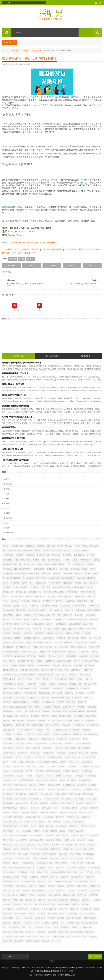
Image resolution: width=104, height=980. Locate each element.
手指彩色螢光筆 (78, 822)
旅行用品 (90, 555)
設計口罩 (6, 895)
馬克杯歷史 (52, 932)
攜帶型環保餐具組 (88, 592)
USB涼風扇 (86, 730)
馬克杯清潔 (64, 932)
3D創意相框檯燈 (93, 725)
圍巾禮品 (42, 785)
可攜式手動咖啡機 (26, 780)
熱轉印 (66, 849)
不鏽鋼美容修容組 (47, 739)
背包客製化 (41, 881)
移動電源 (82, 868)
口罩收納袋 (96, 767)
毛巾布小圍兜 (38, 615)
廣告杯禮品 (69, 693)
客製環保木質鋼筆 (58, 803)
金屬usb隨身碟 (48, 638)
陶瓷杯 (92, 914)
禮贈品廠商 (71, 868)
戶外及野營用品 (39, 822)
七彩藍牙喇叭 (21, 574)
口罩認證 (29, 776)
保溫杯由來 (58, 748)
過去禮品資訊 (85, 356)
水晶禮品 (57, 707)
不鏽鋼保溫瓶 (19, 739)
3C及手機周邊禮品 (26, 551)
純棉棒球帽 (45, 606)
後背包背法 (37, 50)
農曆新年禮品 (18, 900)
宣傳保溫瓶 (46, 808)
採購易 (5, 207)
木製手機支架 (21, 840)
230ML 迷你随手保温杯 (86, 578)
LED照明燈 (39, 730)
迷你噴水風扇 (31, 900)
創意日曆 (49, 642)
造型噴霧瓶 (64, 900)
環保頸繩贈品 (71, 656)
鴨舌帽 (84, 638)
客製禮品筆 (71, 619)
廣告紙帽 (46, 601)
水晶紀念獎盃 (67, 845)
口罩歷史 (6, 771)
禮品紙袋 (6, 619)
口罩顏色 (51, 684)
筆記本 (25, 606)
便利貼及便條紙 (58, 564)
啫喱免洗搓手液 (20, 785)
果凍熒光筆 (82, 702)
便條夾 (28, 748)
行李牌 (84, 661)
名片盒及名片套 (42, 780)
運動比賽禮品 (46, 619)
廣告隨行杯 (57, 574)
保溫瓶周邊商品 (84, 748)
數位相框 (54, 831)
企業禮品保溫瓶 (56, 744)
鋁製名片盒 (74, 909)
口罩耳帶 (66, 771)
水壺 (30, 707)
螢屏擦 (93, 881)
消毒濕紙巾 (7, 849)
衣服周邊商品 (21, 886)
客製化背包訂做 (35, 799)
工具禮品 (83, 808)
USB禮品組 (18, 734)
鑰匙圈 (32, 914)
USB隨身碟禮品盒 (10, 675)
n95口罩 (97, 638)
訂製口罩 (71, 891)
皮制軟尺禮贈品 (28, 863)
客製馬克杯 (24, 808)
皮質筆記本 (28, 633)
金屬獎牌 (85, 904)
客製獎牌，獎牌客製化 (40, 803)
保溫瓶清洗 (35, 753)
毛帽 (16, 845)
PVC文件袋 (24, 670)
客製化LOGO (21, 794)
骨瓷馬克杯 (7, 941)
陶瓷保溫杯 (67, 665)
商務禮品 (86, 551)
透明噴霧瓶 (52, 900)
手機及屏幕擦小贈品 (29, 652)
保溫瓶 (75, 560)
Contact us (95, 957)
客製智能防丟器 (22, 803)
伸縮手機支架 (8, 748)
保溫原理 (37, 748)
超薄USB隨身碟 (69, 895)
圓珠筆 (92, 642)
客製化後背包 (38, 647)
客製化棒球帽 (59, 619)
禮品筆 (38, 551)
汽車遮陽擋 (92, 845)
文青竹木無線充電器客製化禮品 (15, 835)
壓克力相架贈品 (69, 785)
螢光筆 (77, 661)
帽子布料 (25, 812)
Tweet (12, 266)
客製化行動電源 (72, 688)
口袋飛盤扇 (79, 776)
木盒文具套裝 (19, 560)
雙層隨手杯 (17, 923)
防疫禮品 (56, 665)
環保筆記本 (68, 615)
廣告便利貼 (94, 619)
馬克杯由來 (7, 937)
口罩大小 (88, 679)
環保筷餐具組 (41, 583)
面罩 (62, 923)
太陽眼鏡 (42, 790)
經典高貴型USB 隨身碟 (44, 633)
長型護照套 (41, 914)
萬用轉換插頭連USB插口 (63, 881)
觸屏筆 (69, 633)
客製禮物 (80, 803)
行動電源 (35, 619)
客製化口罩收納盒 (23, 647)
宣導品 (97, 249)
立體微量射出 (23, 872)
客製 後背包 (15, 50)
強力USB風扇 (48, 817)
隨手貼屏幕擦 (8, 918)
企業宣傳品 (73, 675)
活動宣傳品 (7, 560)
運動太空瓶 (7, 638)
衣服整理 (51, 886)
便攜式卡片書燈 (9, 679)
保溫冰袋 (6, 642)
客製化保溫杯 (8, 592)
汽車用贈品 (7, 656)
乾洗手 (30, 744)
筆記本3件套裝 (42, 872)
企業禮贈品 (69, 744)
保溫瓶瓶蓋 (61, 753)
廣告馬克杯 (7, 698)
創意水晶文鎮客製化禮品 (47, 762)
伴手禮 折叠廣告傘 (83, 744)
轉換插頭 (6, 721)
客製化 (35, 688)
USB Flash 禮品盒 (62, 670)
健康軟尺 (94, 753)
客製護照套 (91, 803)
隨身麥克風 (77, 918)
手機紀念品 (45, 698)
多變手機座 (19, 790)
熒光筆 (34, 849)
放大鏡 (45, 831)
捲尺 (18, 831)
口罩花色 (76, 771)
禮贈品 (26, 249)
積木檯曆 (31, 661)
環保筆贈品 (79, 615)
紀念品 (18, 249)
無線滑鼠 (24, 587)
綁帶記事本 (64, 877)
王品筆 (26, 854)
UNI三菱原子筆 (47, 670)
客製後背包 (85, 688)
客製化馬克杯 (79, 555)
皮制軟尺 (16, 863)
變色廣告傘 (7, 569)
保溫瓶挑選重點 (9, 427)
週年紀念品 (31, 721)
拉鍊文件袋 (88, 698)
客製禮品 (71, 803)
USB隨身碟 (57, 551)
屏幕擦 (75, 808)
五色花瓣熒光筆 (41, 744)
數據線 (62, 831)
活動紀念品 (91, 707)
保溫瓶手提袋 (23, 753)
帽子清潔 (73, 812)
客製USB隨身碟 (24, 688)
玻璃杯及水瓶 (19, 656)
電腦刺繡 (55, 923)
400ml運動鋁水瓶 (80, 606)
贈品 (5, 551)
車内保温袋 (86, 633)
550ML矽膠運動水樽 (25, 730)
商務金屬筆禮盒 (90, 684)
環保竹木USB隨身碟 (56, 656)
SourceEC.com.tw (18, 235)
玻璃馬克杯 (36, 854)
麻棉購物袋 (89, 665)
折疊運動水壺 (61, 624)
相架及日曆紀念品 (61, 863)
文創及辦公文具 (43, 555)
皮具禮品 (6, 633)
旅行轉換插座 (28, 578)
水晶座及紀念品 (39, 597)
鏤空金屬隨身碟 (20, 914)
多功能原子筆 (33, 610)
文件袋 (28, 597)
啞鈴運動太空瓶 (85, 780)
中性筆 (90, 587)
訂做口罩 (50, 891)
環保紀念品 (90, 615)
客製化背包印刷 (20, 799)
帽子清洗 (63, 812)
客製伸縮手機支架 (91, 790)
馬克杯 (87, 574)
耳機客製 (89, 564)
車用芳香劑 (93, 895)
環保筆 (60, 597)
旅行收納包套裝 (36, 835)
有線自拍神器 (8, 840)
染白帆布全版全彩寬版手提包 (14, 707)
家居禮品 (49, 647)
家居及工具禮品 (94, 610)
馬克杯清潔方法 (77, 932)
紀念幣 (90, 872)
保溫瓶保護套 (70, 748)
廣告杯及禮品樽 (33, 560)
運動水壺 (42, 721)
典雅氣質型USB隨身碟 (34, 642)
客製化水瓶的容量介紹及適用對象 (17, 417)
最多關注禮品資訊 (52, 356)
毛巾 (31, 583)
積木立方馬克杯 (9, 872)
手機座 (33, 826)
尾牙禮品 (35, 249)
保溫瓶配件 (84, 753)
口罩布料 (51, 767)
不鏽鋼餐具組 (62, 739)
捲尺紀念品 (26, 831)
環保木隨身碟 (88, 854)
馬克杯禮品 (66, 725)
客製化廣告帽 (58, 688)
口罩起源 (38, 776)
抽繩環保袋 (77, 698)
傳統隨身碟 (7, 757)
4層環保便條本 (9, 730)
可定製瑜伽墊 (91, 776)
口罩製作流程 (87, 771)
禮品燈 (51, 868)
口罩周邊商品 (18, 767)
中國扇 (85, 739)
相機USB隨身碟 (77, 863)
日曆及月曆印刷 (62, 835)
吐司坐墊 (54, 780)
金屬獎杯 (76, 904)
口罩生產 (29, 771)
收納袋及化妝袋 (17, 597)
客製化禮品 (7, 249)
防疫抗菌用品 (65, 606)
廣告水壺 (37, 817)
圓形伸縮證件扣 (54, 785)
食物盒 (48, 927)
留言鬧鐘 (16, 606)
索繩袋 (17, 877)
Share (32, 266)
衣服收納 (42, 886)
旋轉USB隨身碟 (75, 624)
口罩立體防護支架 (53, 771)
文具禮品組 (30, 555)
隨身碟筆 (51, 918)
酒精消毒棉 (28, 904)
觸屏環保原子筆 (38, 891)
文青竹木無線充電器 (75, 831)
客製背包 (26, 50)
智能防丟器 (94, 835)
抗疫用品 (50, 826)
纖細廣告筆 (7, 881)
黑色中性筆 (56, 941)
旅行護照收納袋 (48, 702)
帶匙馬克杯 (94, 808)
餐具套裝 (91, 597)
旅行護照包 (35, 702)
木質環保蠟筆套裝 (36, 840)
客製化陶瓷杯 (79, 799)
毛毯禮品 (6, 629)
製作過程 (26, 891)
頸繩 (24, 927)
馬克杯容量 (87, 927)
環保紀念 (6, 606)
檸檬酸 (90, 840)
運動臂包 (31, 665)
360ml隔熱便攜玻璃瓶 (61, 587)
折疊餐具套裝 (45, 652)
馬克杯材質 (19, 932)
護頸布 (32, 895)
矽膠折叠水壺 (19, 868)
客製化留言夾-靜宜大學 (13, 449)
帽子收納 (35, 812)
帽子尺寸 (16, 812)
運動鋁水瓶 (86, 900)
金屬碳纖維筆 (8, 909)
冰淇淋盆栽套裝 (89, 757)
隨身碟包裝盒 (40, 918)
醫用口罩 (37, 638)
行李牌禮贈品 (8, 886)
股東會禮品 (57, 249)
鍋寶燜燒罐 (7, 914)
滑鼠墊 (19, 711)
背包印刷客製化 (28, 881)
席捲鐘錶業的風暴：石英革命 (15, 373)
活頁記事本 (51, 615)
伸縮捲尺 (19, 748)
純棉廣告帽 (34, 606)
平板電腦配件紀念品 (11, 652)
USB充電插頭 (76, 670)
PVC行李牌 (34, 670)
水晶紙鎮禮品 (80, 845)
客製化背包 (7, 799)
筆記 (32, 872)
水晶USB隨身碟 (43, 845)
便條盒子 (21, 679)
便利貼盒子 (15, 601)
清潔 (16, 849)
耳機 (43, 587)
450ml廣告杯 (8, 574)
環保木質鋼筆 (35, 711)
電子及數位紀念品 (52, 725)
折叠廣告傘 (75, 569)
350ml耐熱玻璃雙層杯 (23, 569)
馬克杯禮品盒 (32, 937)
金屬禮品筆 (79, 721)
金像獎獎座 (68, 721)
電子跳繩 (45, 923)
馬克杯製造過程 (58, 937)
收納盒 (19, 615)
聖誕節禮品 (35, 716)
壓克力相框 (82, 785)
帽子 (86, 583)
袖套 (18, 891)
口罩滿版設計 (18, 771)
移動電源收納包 (94, 868)
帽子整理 (44, 812)
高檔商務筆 (19, 941)
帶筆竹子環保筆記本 (78, 647)
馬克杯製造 (45, 937)
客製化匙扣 (33, 794)
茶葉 (50, 881)
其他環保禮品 (18, 642)
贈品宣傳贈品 (90, 716)
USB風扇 (56, 734)
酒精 (59, 721)
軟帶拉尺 (6, 900)
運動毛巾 (18, 638)
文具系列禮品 (8, 555)
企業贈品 (46, 249)
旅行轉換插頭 (82, 601)
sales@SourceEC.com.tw (21, 231)
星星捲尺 (74, 835)
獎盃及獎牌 (73, 629)
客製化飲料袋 (8, 803)
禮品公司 (6, 253)
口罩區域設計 (87, 762)
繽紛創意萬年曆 (77, 877)
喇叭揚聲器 (15, 583)
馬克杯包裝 (65, 927)
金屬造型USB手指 (49, 909)
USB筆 (27, 734)
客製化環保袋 (87, 794)
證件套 (15, 895)
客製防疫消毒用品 (10, 808)
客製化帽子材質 (46, 794)
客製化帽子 (46, 574)
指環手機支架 (8, 831)
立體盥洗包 (51, 661)
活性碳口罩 (37, 629)
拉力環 (92, 826)
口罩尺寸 (42, 767)
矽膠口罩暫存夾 (9, 661)
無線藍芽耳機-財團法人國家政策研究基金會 (22, 363)
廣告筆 (95, 574)
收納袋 (6, 597)
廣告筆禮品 (67, 555)
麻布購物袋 (78, 665)
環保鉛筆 (46, 711)
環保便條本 (32, 656)
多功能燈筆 (7, 790)
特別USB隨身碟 (9, 854)
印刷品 (72, 679)
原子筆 (6, 583)
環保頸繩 (65, 858)
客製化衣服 (81, 610)
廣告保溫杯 (7, 817)
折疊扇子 (83, 826)
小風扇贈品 (65, 808)
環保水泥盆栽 (8, 858)
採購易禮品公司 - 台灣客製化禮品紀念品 (59, 975)
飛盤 (30, 927)
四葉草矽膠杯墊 (81, 642)
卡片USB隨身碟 (61, 679)
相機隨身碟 (90, 863)
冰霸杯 (13, 762)
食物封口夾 (38, 927)
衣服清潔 (70, 886)
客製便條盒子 (8, 794)
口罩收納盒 (84, 767)
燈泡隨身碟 (88, 849)
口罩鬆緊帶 (68, 776)
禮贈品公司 (60, 868)
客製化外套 (69, 610)
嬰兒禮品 (51, 790)
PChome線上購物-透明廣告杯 (16, 460)
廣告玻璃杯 (80, 693)
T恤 (90, 638)
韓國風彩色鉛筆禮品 (89, 923)
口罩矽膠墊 (39, 771)
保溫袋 (45, 679)
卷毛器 (79, 679)
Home (6, 50)
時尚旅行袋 (88, 624)
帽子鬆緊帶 (58, 693)
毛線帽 (23, 845)
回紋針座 (32, 785)
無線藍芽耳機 (78, 564)
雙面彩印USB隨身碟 (31, 923)
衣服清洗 (61, 886)
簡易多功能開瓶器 (58, 872)
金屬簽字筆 (35, 909)
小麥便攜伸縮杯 (72, 592)
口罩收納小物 (31, 684)
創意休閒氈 (31, 762)
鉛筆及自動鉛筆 (55, 583)
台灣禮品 (72, 684)
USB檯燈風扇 (74, 730)
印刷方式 (63, 762)
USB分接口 (88, 670)
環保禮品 (7, 513)
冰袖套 (6, 762)
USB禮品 (66, 560)
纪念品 (17, 881)
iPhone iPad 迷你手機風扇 (71, 734)
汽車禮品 (81, 707)
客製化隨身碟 (92, 799)
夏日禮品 (92, 785)
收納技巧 (37, 831)
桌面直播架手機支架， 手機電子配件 (60, 840)
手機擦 (41, 826)
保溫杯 (39, 564)
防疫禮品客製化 (68, 578)
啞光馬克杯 (72, 780)
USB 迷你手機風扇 (60, 730)
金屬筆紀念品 (54, 578)
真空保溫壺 (95, 656)
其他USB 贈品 (8, 610)
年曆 (90, 812)
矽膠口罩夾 (7, 868)
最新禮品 (19, 555)
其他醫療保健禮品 (55, 757)
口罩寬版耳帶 (31, 767)
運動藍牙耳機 (29, 564)
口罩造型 (42, 684)
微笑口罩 (18, 822)
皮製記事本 (17, 633)
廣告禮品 (90, 693)
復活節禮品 (7, 822)
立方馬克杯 (34, 587)
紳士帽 (25, 877)
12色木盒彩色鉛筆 (10, 670)
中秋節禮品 (20, 744)
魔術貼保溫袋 (73, 638)
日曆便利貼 (49, 835)
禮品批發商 (41, 868)
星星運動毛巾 (84, 652)
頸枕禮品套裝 (14, 927)
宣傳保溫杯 (35, 808)
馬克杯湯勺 (90, 932)
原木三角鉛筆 (74, 762)
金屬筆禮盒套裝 (22, 909)
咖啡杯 (62, 780)
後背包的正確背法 (81, 185)
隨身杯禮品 (28, 918)
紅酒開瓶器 (7, 877)
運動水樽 (51, 721)
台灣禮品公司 (71, 249)
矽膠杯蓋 (31, 868)
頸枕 (5, 927)
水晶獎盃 (47, 707)
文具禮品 (67, 551)
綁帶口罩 (54, 877)
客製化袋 (47, 592)
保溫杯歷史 (47, 748)
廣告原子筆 (7, 624)
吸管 (80, 684)
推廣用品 (6, 702)
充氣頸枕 (18, 757)
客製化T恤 (58, 610)
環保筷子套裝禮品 (23, 858)
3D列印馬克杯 (78, 725)
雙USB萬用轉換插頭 (35, 725)
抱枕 (68, 698)
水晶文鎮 (55, 845)
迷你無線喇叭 (80, 597)
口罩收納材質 (72, 767)
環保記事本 (55, 858)
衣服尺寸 (32, 886)
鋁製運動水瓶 (86, 909)
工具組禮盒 (64, 647)
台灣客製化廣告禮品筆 (64, 642)
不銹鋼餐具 (7, 739)
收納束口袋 (70, 601)
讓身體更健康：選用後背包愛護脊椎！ (30, 59)
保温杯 (38, 679)
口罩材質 (25, 601)
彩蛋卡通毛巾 (32, 698)
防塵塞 (62, 914)
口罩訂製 (19, 776)
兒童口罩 (27, 757)
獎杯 (19, 854)
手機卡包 (25, 826)
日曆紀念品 (72, 652)
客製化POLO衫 (46, 610)
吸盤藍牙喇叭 (34, 574)
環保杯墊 (42, 656)
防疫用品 (83, 914)
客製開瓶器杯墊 (30, 693)
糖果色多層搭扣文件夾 (76, 872)
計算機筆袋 (78, 716)
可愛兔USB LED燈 (10, 780)
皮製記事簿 (83, 656)
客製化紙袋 (36, 601)
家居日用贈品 (9, 533)
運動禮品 (27, 638)
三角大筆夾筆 (61, 675)
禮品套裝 (69, 597)
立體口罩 (40, 661)
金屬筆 (55, 606)
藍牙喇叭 (96, 560)
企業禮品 (12, 551)
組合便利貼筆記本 (64, 661)
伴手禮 (6, 494)
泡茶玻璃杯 (68, 574)
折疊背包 (50, 624)
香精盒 (55, 927)
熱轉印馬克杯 (76, 849)
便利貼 (6, 601)
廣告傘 (47, 564)
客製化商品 (30, 253)
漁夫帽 (15, 587)
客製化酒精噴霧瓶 (51, 799)
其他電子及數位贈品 (72, 757)
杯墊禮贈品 (71, 702)
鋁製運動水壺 (8, 725)
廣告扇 (28, 817)
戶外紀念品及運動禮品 (12, 578)
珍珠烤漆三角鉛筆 (49, 854)
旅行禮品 (18, 564)
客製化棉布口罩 (61, 794)
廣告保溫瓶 (19, 817)
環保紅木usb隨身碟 (40, 858)
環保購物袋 (91, 629)
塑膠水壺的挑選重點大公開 (14, 395)
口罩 (69, 564)
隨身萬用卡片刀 (64, 918)
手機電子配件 (57, 601)
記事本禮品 (94, 661)
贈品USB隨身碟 (55, 895)
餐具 (49, 587)
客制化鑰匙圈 (8, 647)
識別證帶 (24, 895)
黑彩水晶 (45, 941)
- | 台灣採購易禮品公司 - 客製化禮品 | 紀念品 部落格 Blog (32, 242)
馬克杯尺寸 (7, 932)
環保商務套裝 (75, 854)
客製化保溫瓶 (21, 592)
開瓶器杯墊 (52, 914)
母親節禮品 (7, 845)
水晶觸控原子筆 (69, 707)
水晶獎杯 (38, 707)
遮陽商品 (6, 904)
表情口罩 (6, 891)
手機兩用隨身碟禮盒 (11, 826)
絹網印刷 (44, 877)
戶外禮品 (66, 822)
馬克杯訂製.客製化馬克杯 (76, 937)
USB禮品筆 (7, 734)
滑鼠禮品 (6, 587)
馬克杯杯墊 (30, 932)
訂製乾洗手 (61, 891)
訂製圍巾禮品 (82, 891)
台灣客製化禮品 (17, 546)
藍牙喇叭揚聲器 (54, 560)
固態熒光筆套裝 (9, 688)
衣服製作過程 (95, 886)
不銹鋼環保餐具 (78, 587)
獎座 (25, 711)
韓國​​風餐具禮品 (73, 923)
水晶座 (94, 652)
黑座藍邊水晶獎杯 (32, 941)
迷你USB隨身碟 (18, 721)
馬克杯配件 (93, 937)
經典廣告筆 (24, 716)
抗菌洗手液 (73, 826)
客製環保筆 (7, 693)
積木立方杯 (17, 619)
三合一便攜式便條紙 (45, 675)
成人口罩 (27, 822)
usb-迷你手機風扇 (91, 734)
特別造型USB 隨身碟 (52, 629)
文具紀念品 (94, 546)
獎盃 (64, 629)
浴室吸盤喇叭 (8, 711)
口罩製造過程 (8, 776)
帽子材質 (54, 812)
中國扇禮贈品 (8, 744)
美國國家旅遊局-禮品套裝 (14, 438)
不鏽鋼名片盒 (32, 739)
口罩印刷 (6, 767)
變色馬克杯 (42, 895)
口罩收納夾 (19, 684)
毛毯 (91, 601)
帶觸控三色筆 (94, 647)
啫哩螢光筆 (7, 785)
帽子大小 (6, 812)
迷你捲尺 (42, 900)
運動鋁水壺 (75, 900)
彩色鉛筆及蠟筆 (38, 624)
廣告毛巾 (25, 624)
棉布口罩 (27, 615)
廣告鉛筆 (94, 583)
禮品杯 (93, 569)
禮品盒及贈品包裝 (10, 716)
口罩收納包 (7, 684)
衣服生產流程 (82, 886)
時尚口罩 (84, 835)
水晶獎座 (51, 597)
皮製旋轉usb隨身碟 (44, 863)
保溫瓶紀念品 (52, 569)
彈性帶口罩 (60, 817)
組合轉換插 (34, 877)
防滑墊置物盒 (72, 914)
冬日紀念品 (68, 583)
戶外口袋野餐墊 (54, 822)
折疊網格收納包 (58, 698)
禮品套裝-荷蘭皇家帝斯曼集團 (16, 406)
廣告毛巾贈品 (8, 615)
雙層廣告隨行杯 (90, 918)
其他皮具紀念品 (39, 757)
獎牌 (59, 615)
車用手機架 (82, 895)
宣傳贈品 (46, 551)
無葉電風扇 (25, 849)
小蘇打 (56, 808)
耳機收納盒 (60, 633)
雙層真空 (6, 923)
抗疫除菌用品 (61, 826)
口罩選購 (48, 776)
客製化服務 (18, 253)
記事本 (77, 633)
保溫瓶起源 (72, 753)
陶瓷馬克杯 (20, 725)
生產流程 (89, 858)
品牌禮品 (7, 528)
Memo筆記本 (94, 606)
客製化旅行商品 (35, 592)
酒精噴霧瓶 (17, 904)
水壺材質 (31, 845)
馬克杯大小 (76, 927)
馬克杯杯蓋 (41, 932)
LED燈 (48, 730)
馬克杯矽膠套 (19, 937)
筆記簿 (26, 619)
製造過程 (45, 716)
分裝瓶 (21, 762)
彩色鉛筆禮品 (19, 698)
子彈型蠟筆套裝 (64, 790)
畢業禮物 (6, 863)
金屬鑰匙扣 (63, 909)
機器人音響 (81, 840)
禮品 (81, 249)
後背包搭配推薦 (73, 817)
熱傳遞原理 (44, 849)
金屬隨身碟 (90, 721)
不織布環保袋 (39, 569)
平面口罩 (82, 812)
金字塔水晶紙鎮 (64, 904)
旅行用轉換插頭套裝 (20, 702)
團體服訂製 (21, 610)
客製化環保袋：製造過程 (13, 384)
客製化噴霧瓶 (45, 688)
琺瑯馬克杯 (63, 854)
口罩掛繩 (61, 767)
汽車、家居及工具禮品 (21, 629)
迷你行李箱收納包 (18, 665)
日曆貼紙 (60, 702)
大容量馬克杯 (31, 790)
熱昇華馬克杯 (56, 849)
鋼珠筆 (96, 909)
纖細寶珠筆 (90, 877)
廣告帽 (25, 583)
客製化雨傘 (64, 569)
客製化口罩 (7, 564)
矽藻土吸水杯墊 (70, 711)
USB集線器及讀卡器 (27, 675)
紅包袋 (98, 872)
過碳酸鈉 (96, 900)
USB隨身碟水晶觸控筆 (41, 734)
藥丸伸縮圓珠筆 (82, 881)
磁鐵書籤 (21, 661)
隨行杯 (19, 918)
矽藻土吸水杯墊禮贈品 (87, 711)
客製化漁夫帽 (74, 794)
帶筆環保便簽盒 (45, 693)
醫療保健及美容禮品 (47, 904)
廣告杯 (17, 624)
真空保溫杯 (57, 711)
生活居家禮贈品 (77, 858)
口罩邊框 (57, 776)
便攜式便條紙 (85, 675)
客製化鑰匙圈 (66, 799)
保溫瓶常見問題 (9, 753)
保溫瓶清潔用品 (48, 753)
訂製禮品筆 (94, 891)
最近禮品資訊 (19, 356)
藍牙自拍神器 (41, 578)
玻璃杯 (82, 629)
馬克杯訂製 (61, 638)
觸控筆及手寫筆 (65, 716)
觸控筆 (54, 716)
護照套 (6, 665)
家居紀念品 (83, 619)
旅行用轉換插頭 (59, 652)
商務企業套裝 (85, 560)
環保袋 (85, 569)
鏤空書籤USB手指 (44, 665)
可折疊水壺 (62, 684)
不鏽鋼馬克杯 (75, 739)
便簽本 (30, 679)
